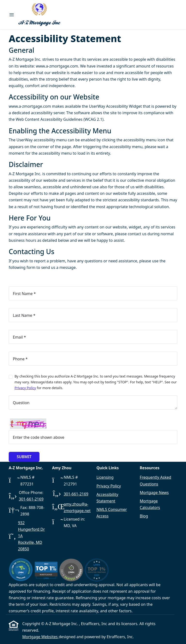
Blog (144, 516)
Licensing (105, 477)
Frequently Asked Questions (155, 481)
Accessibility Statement (107, 498)
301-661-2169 (31, 499)
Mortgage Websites (40, 637)
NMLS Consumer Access (112, 513)
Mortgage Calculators (150, 504)
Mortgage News (154, 492)
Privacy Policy (25, 388)
